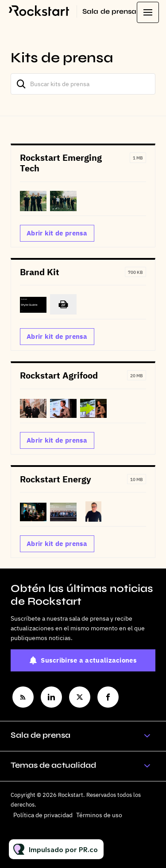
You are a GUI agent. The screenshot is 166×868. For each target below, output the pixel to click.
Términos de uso (99, 815)
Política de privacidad (43, 815)
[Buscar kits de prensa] (83, 84)
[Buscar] (21, 84)
